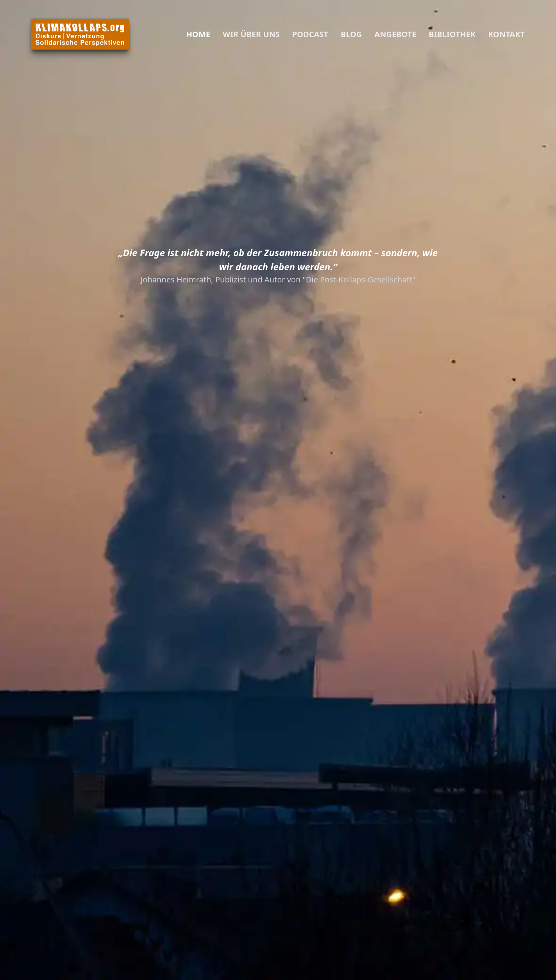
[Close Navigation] (174, 34)
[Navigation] (164, 34)
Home (198, 34)
